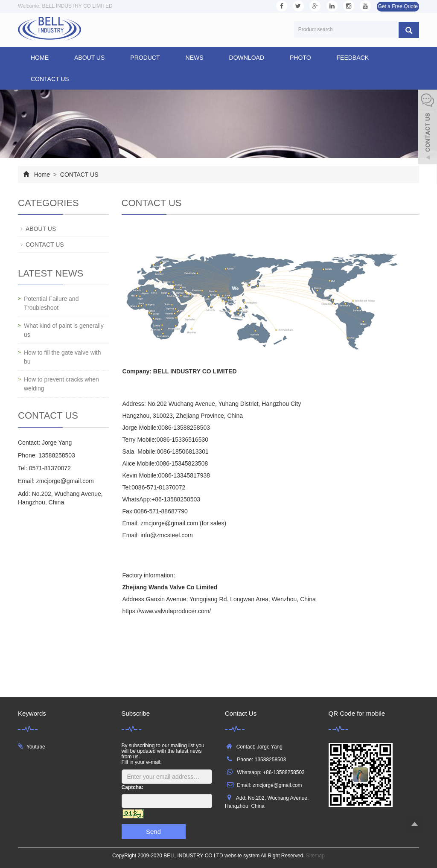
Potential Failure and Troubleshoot (51, 303)
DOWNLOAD (247, 58)
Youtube (36, 747)
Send (153, 832)
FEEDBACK (353, 58)
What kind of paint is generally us (64, 330)
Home (40, 58)
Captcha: (133, 787)
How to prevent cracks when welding (61, 384)
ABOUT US (89, 58)
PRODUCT (145, 58)
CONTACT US (50, 79)
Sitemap (315, 856)
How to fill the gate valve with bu (63, 357)
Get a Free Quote (398, 6)
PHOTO (300, 58)
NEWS (195, 58)
